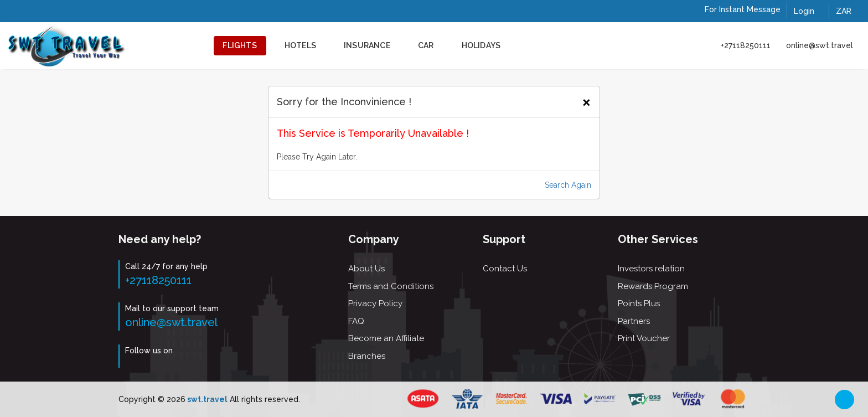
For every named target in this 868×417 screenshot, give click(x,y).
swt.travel (206, 399)
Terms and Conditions (391, 286)
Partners (634, 321)
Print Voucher (644, 338)
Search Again (568, 185)
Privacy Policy (375, 303)
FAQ (356, 321)
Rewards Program (653, 286)
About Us (366, 269)
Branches (367, 356)
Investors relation (651, 269)
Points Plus (639, 303)
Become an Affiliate (386, 338)
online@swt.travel (820, 45)
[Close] (587, 101)
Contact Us (505, 269)
